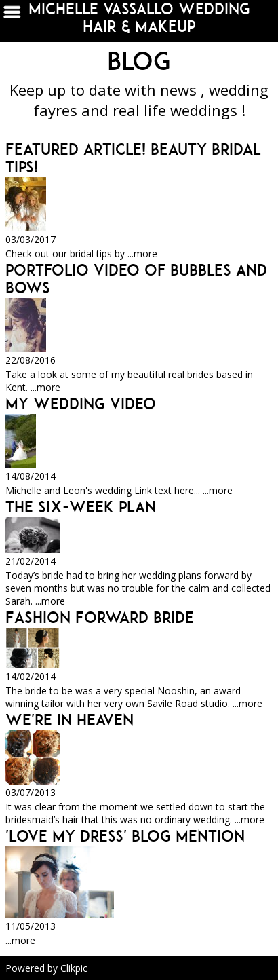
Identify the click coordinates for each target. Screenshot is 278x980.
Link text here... (167, 490)
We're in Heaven (69, 720)
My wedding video (81, 404)
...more (142, 253)
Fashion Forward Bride (100, 618)
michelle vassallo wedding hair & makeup (139, 18)
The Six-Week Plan (81, 507)
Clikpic (74, 968)
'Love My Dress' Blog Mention (125, 836)
